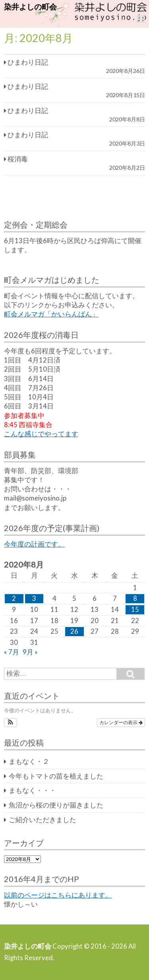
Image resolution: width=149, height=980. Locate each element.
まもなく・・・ (32, 790)
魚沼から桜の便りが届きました (56, 805)
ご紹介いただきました (43, 820)
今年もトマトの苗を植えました (56, 776)
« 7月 (12, 652)
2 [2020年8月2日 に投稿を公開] (14, 598)
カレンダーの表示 (121, 723)
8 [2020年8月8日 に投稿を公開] (135, 598)
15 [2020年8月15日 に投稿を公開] (135, 610)
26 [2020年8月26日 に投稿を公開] (74, 631)
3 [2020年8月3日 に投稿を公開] (34, 598)
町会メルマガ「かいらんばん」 (51, 314)
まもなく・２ (29, 761)
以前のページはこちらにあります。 (58, 895)
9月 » (30, 652)
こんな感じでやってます (41, 434)
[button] (11, 723)
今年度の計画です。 (34, 544)
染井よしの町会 (30, 7)
